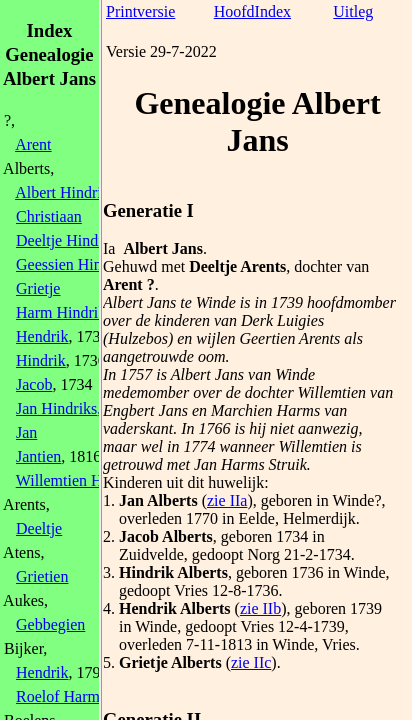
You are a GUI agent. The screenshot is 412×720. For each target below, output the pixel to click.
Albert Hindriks (65, 192)
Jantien (38, 456)
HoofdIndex (252, 11)
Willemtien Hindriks (81, 480)
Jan (26, 432)
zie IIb (260, 608)
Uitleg (353, 11)
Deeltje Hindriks (69, 240)
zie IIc (251, 662)
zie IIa (227, 500)
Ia (109, 248)
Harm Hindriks (64, 312)
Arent (33, 144)
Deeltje (39, 528)
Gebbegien (50, 624)
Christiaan (49, 216)
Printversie (140, 11)
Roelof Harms (61, 696)
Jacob (34, 384)
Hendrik (42, 336)
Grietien (42, 576)
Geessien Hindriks (75, 264)
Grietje (38, 288)
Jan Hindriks (56, 408)
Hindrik (41, 360)
